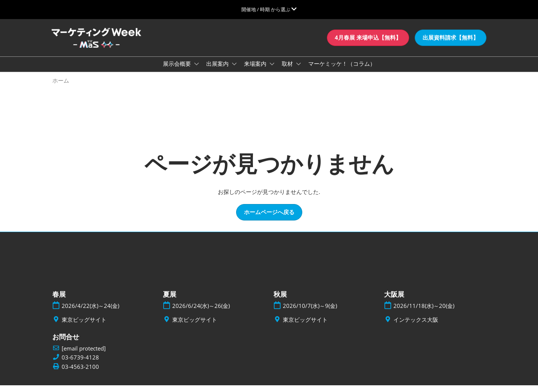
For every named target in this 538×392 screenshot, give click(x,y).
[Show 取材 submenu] (299, 71)
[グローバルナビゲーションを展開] (269, 9)
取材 (288, 71)
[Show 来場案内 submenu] (272, 71)
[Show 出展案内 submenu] (234, 71)
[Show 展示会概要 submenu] (197, 71)
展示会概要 (178, 71)
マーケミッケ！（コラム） (342, 71)
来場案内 (256, 71)
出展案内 (218, 71)
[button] (368, 45)
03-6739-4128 (80, 364)
